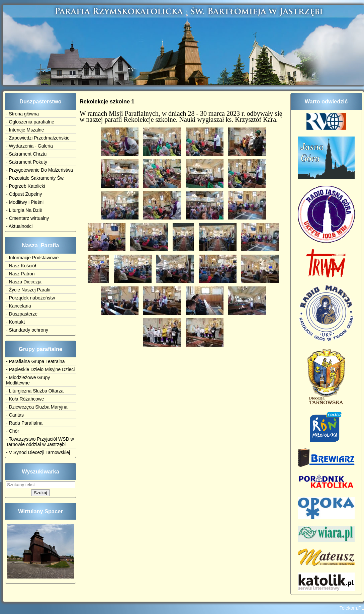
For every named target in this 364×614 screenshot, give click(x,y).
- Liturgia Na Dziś (24, 210)
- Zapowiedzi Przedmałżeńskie (38, 138)
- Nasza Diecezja (24, 282)
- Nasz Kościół (21, 266)
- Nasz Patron (20, 274)
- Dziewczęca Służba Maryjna (37, 407)
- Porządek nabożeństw (30, 298)
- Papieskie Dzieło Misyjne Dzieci (40, 369)
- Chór (13, 431)
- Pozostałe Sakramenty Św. (35, 178)
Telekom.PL (352, 608)
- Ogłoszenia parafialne (30, 122)
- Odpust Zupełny (24, 194)
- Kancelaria (19, 306)
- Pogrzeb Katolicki (26, 186)
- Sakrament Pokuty (27, 162)
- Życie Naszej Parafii (28, 290)
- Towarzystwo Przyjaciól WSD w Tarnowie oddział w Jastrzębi (40, 442)
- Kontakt (15, 322)
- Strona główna (22, 114)
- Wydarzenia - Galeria (29, 146)
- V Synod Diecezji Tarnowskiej (38, 452)
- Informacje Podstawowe (32, 258)
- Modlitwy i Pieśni (25, 202)
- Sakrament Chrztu (26, 154)
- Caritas (15, 415)
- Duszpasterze (22, 314)
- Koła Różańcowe (25, 399)
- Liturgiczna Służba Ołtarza (35, 391)
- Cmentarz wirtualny (27, 218)
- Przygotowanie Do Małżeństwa (39, 170)
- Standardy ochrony (27, 330)
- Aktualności (19, 226)
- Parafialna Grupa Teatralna (35, 361)
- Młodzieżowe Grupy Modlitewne (28, 380)
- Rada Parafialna (24, 423)
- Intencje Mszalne (25, 130)
